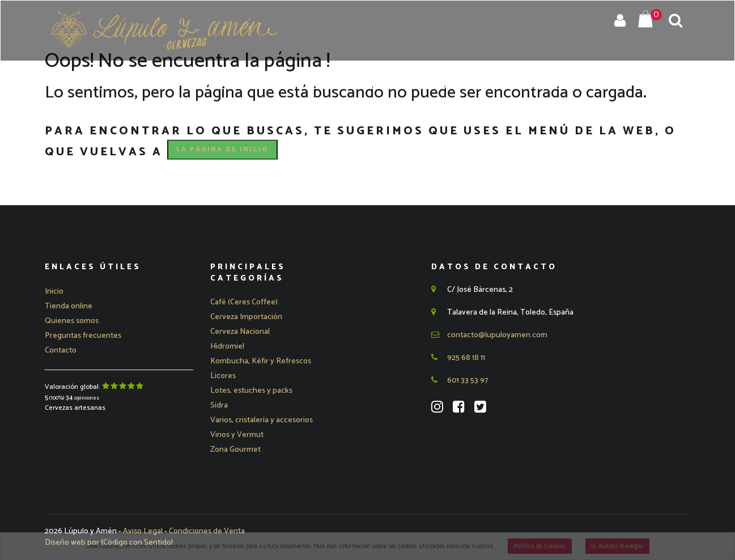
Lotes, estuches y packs (251, 391)
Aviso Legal (144, 531)
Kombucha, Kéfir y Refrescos (261, 361)
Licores (223, 376)
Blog (609, 87)
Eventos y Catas (413, 87)
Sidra (219, 406)
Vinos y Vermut (237, 435)
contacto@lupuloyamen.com (489, 335)
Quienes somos (72, 321)
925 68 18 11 (458, 358)
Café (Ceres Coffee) (244, 302)
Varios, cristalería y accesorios (262, 420)
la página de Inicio (222, 149)
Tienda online (69, 306)
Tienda (253, 87)
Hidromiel (227, 347)
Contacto (659, 87)
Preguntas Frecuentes (526, 87)
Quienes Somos (321, 87)
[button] (246, 317)
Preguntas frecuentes (83, 336)
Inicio (209, 87)
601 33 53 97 (460, 381)
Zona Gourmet (235, 450)
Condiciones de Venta (207, 531)
